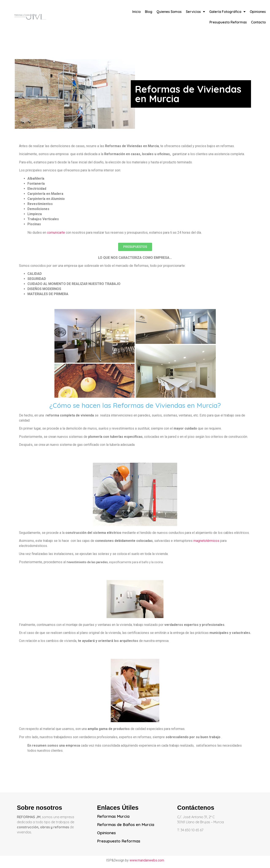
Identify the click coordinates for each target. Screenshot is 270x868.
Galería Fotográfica (227, 12)
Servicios (195, 12)
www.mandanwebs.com (147, 860)
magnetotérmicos (206, 541)
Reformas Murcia (113, 816)
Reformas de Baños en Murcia (126, 825)
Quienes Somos (169, 12)
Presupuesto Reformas (228, 22)
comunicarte (56, 233)
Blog (149, 12)
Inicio (136, 12)
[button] (135, 247)
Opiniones (258, 12)
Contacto (258, 22)
